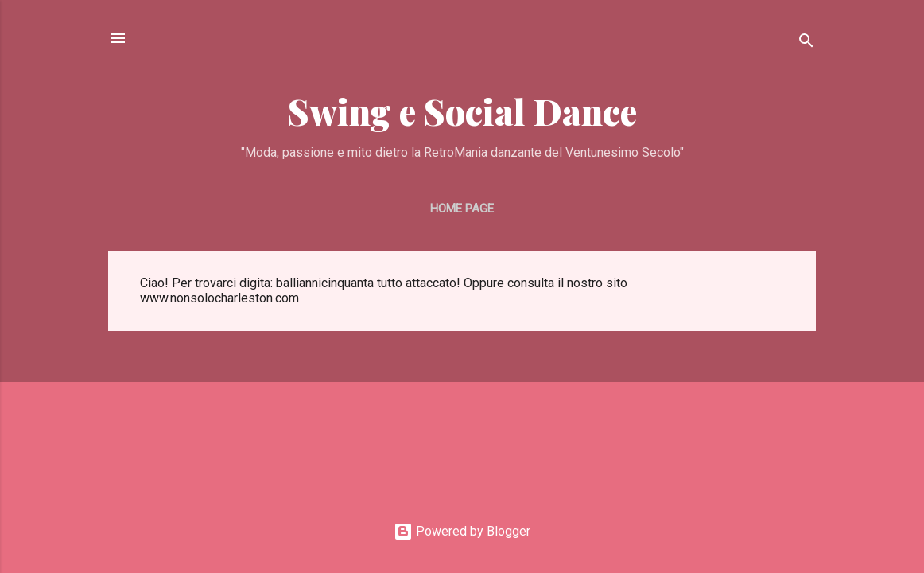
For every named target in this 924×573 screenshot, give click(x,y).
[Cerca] (806, 43)
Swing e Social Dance (462, 111)
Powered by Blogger (462, 531)
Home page (462, 209)
